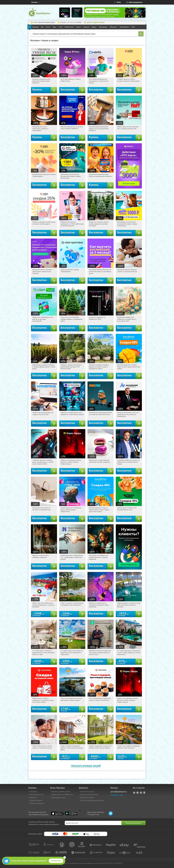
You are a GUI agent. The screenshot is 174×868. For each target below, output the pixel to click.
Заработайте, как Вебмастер (62, 794)
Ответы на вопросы (37, 803)
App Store (57, 813)
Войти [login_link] (119, 2)
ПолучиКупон (125, 27)
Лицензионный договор (89, 794)
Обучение (114, 27)
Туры (55, 27)
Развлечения (70, 27)
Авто (134, 27)
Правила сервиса (36, 800)
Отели (49, 27)
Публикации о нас (36, 794)
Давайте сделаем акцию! (61, 792)
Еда (43, 27)
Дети (61, 27)
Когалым (34, 2)
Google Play (71, 813)
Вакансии (33, 797)
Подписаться (56, 861)
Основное (33, 792)
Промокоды (104, 27)
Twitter (141, 793)
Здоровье (36, 27)
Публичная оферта (87, 797)
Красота (87, 27)
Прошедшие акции (59, 797)
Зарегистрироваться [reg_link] (136, 2)
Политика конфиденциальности (92, 800)
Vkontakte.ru (138, 793)
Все (30, 27)
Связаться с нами (117, 795)
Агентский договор (87, 792)
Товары (95, 27)
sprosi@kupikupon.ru (119, 792)
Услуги (79, 27)
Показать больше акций (86, 766)
